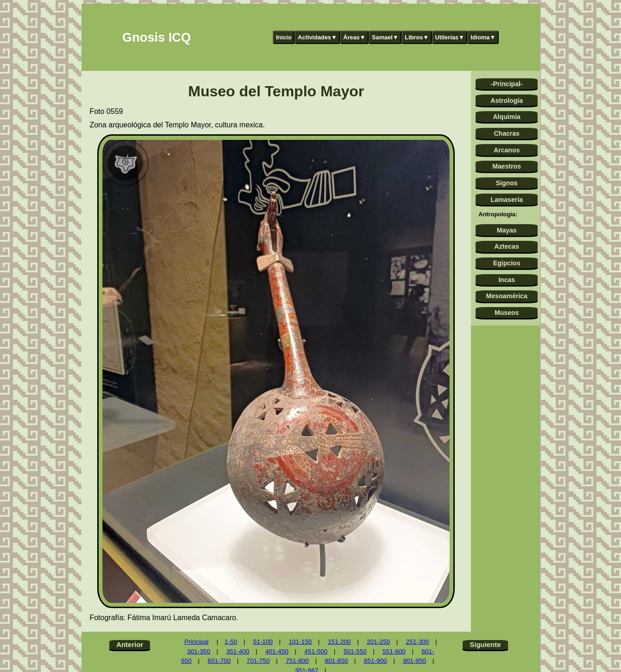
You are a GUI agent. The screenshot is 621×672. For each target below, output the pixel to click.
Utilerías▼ (449, 37)
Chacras (507, 133)
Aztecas (507, 246)
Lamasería (507, 200)
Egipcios (507, 263)
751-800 (297, 661)
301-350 (199, 651)
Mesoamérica (507, 296)
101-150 (300, 642)
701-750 (258, 661)
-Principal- (507, 84)
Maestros (507, 166)
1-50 (231, 642)
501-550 (355, 651)
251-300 (418, 642)
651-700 (219, 661)
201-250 (378, 642)
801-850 (336, 661)
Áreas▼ (354, 37)
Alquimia (506, 117)
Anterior (130, 644)
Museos (507, 313)
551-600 (394, 651)
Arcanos (507, 150)
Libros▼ (417, 37)
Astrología (507, 100)
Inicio (284, 37)
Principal (196, 642)
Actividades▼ (317, 37)
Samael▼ (385, 37)
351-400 (238, 651)
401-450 (277, 651)
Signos (507, 183)
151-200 (339, 642)
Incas (507, 280)
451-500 (316, 651)
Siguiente (485, 644)
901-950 (414, 661)
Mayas (507, 230)
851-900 (376, 661)
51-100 (263, 642)
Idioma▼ (483, 37)
